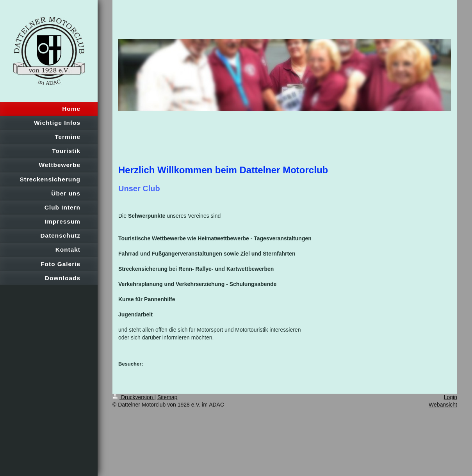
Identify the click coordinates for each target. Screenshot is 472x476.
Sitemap (167, 397)
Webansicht (443, 405)
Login (451, 397)
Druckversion (133, 397)
